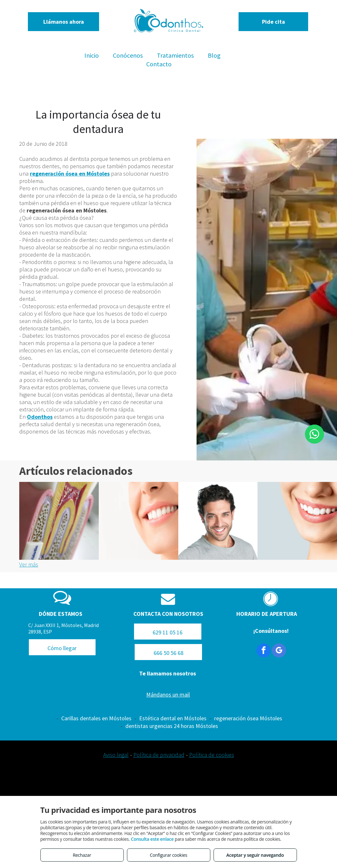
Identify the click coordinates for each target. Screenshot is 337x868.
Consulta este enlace (152, 839)
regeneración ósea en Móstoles (70, 174)
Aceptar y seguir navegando (255, 855)
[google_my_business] (279, 651)
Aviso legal (116, 755)
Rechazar (82, 855)
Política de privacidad (159, 755)
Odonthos (40, 417)
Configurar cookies (168, 855)
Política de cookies (212, 755)
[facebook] (264, 651)
